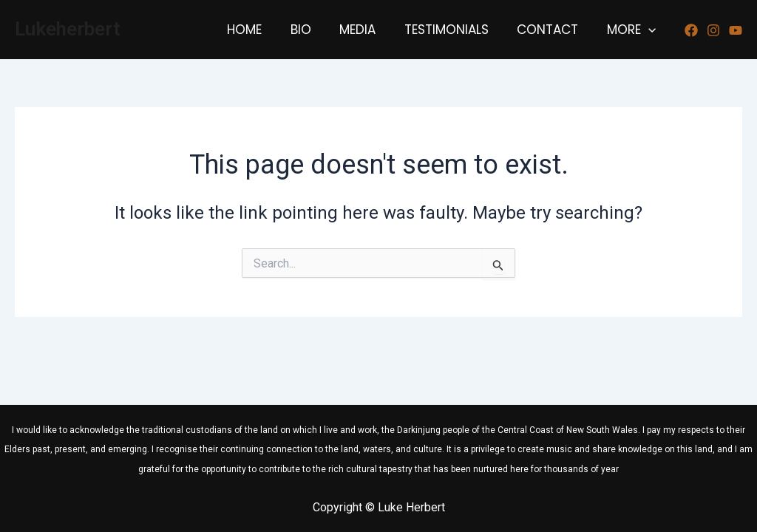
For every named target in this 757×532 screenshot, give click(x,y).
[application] (650, 30)
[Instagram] (713, 30)
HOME (263, 30)
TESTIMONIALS (455, 30)
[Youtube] (736, 30)
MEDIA (369, 30)
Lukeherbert (68, 29)
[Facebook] (691, 30)
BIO (316, 30)
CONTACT (553, 30)
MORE (633, 30)
